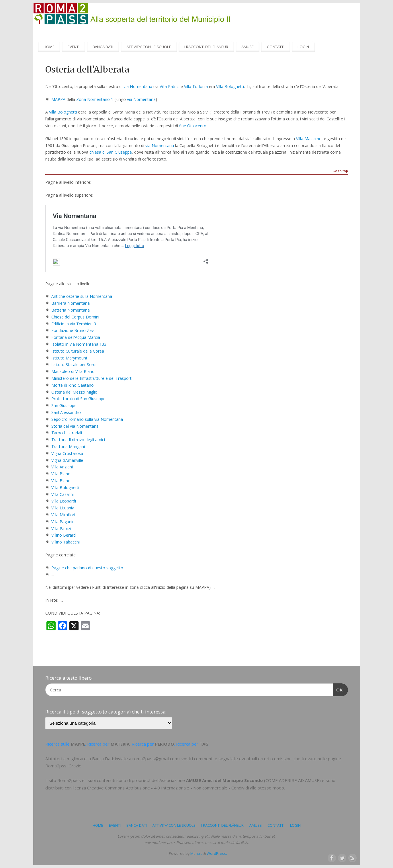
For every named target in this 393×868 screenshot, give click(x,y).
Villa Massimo (309, 139)
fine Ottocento (193, 126)
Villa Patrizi (170, 86)
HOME (49, 47)
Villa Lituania (63, 508)
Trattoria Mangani (68, 446)
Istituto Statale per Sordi (74, 364)
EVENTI (74, 47)
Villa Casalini (62, 494)
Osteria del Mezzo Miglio (74, 392)
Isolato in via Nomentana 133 (79, 344)
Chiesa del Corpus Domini (75, 317)
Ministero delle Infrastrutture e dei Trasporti (92, 378)
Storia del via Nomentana (75, 426)
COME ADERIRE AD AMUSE (292, 780)
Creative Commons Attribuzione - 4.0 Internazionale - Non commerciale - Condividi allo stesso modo (186, 788)
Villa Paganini (63, 522)
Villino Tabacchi (65, 542)
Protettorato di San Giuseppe (78, 399)
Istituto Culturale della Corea (78, 351)
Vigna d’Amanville (67, 460)
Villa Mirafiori (63, 515)
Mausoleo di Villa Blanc (73, 371)
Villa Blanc (61, 474)
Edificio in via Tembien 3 (74, 324)
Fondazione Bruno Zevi (73, 330)
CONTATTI (276, 47)
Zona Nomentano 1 (95, 99)
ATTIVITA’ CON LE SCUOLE (149, 47)
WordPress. (217, 854)
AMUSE (248, 47)
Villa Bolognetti (230, 86)
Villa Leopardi (64, 501)
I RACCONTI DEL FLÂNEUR (206, 47)
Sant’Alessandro (66, 412)
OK (338, 689)
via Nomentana (138, 86)
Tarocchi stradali (67, 433)
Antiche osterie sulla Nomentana (82, 296)
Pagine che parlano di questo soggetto (87, 568)
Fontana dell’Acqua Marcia (76, 337)
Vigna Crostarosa (67, 453)
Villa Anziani (62, 467)
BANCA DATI (103, 47)
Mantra (196, 854)
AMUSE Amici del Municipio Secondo (224, 780)
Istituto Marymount (69, 358)
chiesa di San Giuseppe (111, 152)
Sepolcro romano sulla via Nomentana (87, 419)
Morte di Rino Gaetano (73, 385)
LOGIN (303, 47)
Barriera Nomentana (71, 303)
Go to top (340, 171)
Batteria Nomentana (71, 310)
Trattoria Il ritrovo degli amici (78, 440)
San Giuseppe (64, 405)
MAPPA (58, 99)
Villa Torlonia (196, 86)
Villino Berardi (64, 535)
